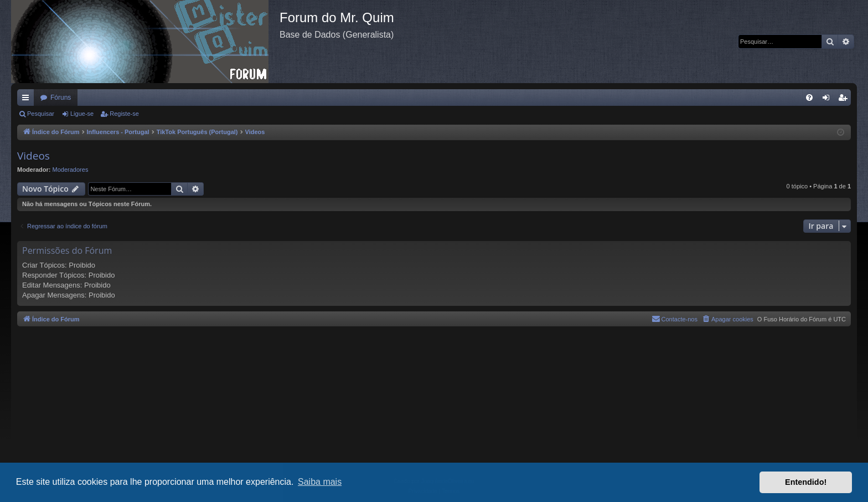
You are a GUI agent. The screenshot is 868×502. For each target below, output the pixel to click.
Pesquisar (41, 114)
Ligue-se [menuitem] (828, 100)
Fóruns (61, 98)
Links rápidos (28, 100)
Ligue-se (82, 114)
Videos (33, 156)
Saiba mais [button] (320, 482)
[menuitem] (809, 98)
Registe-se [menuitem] (845, 100)
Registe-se (124, 114)
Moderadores (71, 170)
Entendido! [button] (806, 482)
